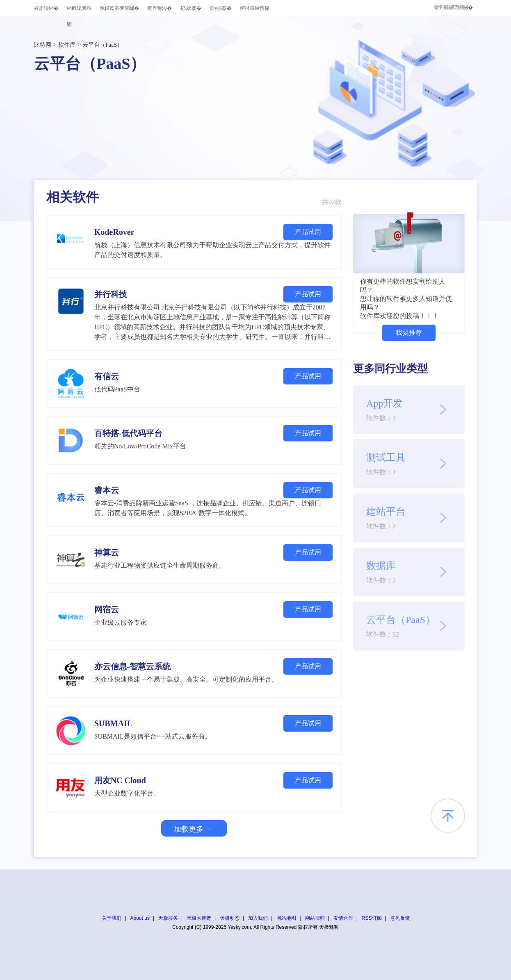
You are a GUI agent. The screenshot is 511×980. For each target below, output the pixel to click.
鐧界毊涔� (160, 8)
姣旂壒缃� (46, 8)
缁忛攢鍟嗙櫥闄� (453, 7)
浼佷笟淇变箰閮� (119, 8)
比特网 (43, 45)
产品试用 (308, 232)
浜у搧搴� (221, 8)
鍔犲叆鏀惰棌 (255, 8)
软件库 (67, 45)
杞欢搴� (191, 8)
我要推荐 (409, 333)
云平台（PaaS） (103, 45)
